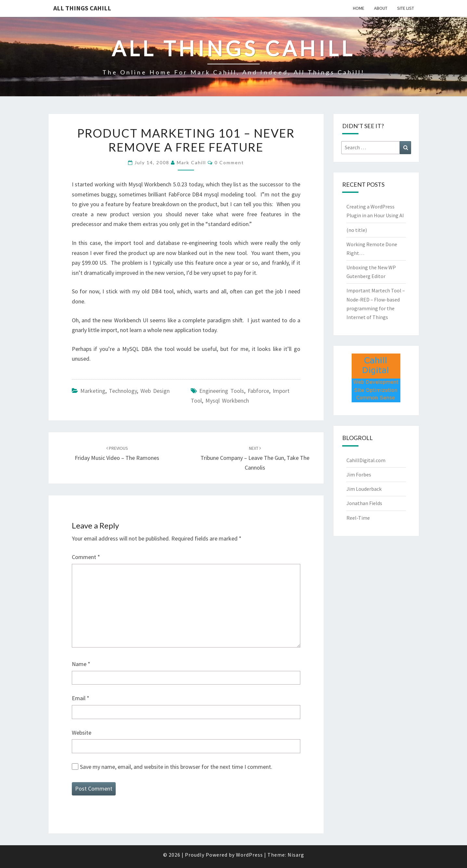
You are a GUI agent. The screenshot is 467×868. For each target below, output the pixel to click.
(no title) (357, 230)
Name (81, 664)
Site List (406, 8)
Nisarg (296, 855)
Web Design (155, 391)
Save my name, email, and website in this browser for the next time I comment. (176, 767)
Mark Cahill (191, 162)
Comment (86, 557)
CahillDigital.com (366, 460)
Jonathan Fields (364, 503)
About (381, 8)
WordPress (249, 855)
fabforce (258, 391)
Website (82, 733)
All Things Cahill (82, 8)
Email (81, 698)
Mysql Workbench (227, 401)
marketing (93, 391)
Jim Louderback (364, 489)
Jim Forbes (359, 474)
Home (359, 8)
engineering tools (222, 391)
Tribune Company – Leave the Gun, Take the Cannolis (255, 458)
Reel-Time (358, 518)
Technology (123, 391)
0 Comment (229, 162)
